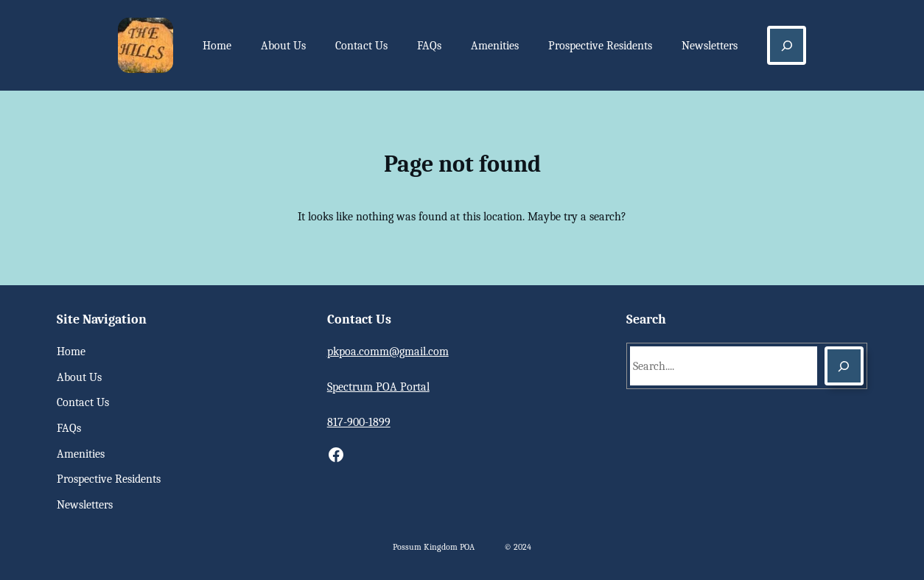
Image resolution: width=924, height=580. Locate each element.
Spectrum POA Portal (378, 387)
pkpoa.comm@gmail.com (388, 352)
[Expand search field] (787, 45)
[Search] (844, 366)
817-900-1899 (359, 422)
